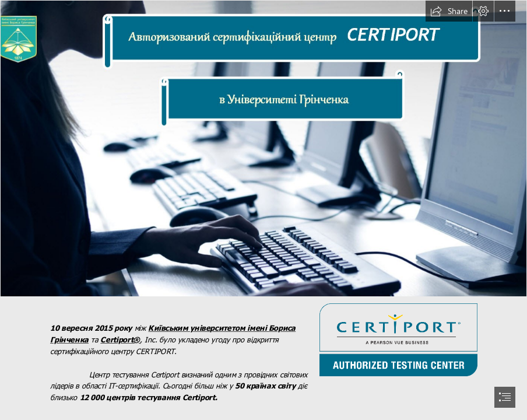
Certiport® (121, 339)
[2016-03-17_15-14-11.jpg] (263, 148)
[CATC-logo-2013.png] (398, 339)
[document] (263, 210)
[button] (449, 11)
